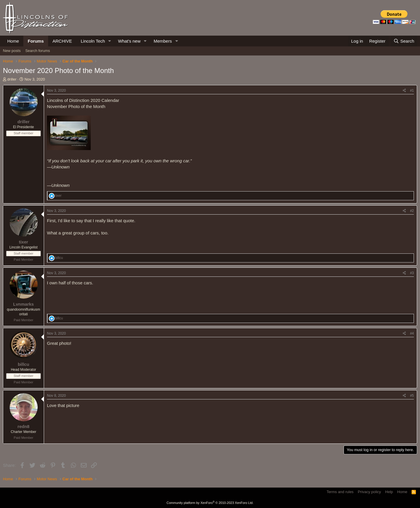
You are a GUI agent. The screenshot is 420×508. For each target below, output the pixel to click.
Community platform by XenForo (210, 503)
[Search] (404, 41)
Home (13, 41)
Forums (36, 41)
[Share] (404, 91)
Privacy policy (369, 492)
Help (389, 492)
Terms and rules (340, 492)
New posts (12, 51)
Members (163, 41)
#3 (412, 273)
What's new (129, 41)
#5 (412, 396)
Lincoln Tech (93, 41)
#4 (412, 333)
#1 (412, 91)
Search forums (38, 51)
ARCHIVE (62, 41)
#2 (412, 211)
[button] (110, 41)
